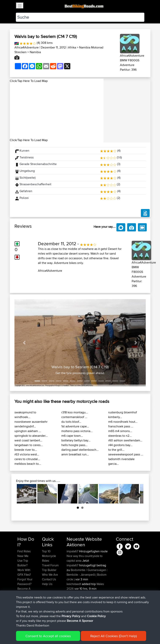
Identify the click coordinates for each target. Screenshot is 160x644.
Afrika (72, 47)
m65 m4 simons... (120, 431)
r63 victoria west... (27, 454)
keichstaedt (74, 584)
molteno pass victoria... (77, 431)
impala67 (73, 551)
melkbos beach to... (28, 464)
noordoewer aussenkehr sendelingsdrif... (31, 424)
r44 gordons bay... (120, 445)
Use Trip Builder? (23, 563)
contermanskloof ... (74, 417)
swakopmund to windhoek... (25, 415)
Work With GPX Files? (24, 572)
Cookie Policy (89, 635)
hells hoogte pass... (74, 445)
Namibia (35, 52)
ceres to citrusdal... (27, 459)
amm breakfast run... (75, 454)
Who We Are (50, 575)
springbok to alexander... (31, 436)
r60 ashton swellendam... (125, 440)
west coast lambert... (28, 440)
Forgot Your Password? (25, 582)
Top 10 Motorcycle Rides (49, 556)
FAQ (20, 598)
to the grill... (116, 450)
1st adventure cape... (75, 426)
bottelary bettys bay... (76, 440)
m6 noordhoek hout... (123, 422)
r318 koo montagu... (75, 412)
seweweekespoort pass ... (126, 454)
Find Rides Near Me (24, 554)
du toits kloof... (71, 422)
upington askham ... (28, 431)
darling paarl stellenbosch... (80, 450)
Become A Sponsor (24, 591)
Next (138, 494)
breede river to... (26, 450)
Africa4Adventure (27, 47)
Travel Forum (50, 565)
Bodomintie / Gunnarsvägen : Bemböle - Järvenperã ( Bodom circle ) (87, 575)
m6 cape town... (72, 436)
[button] (24, 343)
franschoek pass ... (121, 426)
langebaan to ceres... (29, 445)
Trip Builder (49, 570)
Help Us (47, 584)
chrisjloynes (74, 612)
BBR (101, 593)
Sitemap (54, 635)
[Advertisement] (57, 111)
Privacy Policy (70, 635)
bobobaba (74, 593)
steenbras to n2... (120, 436)
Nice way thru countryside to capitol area (85, 558)
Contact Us (49, 579)
